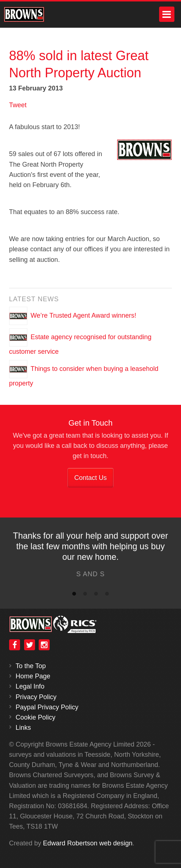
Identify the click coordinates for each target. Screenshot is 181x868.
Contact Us (90, 478)
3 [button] (96, 595)
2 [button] (85, 595)
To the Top (31, 666)
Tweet (18, 105)
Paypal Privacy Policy (47, 707)
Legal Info (30, 686)
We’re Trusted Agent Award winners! (84, 315)
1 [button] (74, 595)
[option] (90, 557)
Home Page (33, 676)
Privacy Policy (36, 697)
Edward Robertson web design (88, 843)
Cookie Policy (36, 717)
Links (23, 728)
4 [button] (107, 595)
